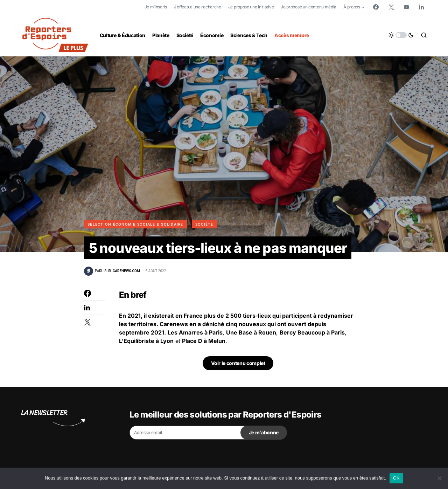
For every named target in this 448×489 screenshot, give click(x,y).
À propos (352, 7)
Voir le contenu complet (238, 364)
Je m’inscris (156, 7)
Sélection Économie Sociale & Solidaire (135, 224)
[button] (401, 35)
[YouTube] (406, 7)
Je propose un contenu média (309, 7)
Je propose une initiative (251, 7)
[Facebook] (376, 7)
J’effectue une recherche (198, 7)
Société (204, 224)
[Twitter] (391, 7)
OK (396, 478)
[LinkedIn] (421, 7)
